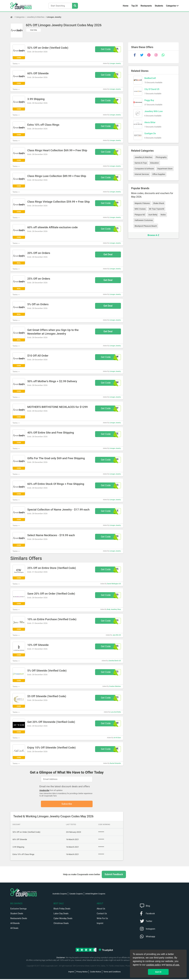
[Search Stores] (75, 6)
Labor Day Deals (61, 914)
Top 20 (134, 6)
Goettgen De (150, 133)
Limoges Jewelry (54, 17)
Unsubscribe (44, 790)
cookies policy (154, 965)
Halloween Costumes (144, 220)
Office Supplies (159, 174)
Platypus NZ (140, 215)
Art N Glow (117, 738)
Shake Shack (159, 203)
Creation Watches (115, 686)
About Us (101, 910)
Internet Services (142, 174)
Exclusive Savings (18, 910)
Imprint (100, 924)
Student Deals (17, 914)
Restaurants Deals (19, 919)
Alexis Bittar (150, 122)
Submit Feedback (114, 875)
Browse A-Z (153, 235)
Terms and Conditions (112, 973)
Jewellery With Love (153, 111)
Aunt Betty (153, 215)
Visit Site (34, 30)
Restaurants (146, 6)
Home (126, 6)
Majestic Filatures (142, 203)
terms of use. (173, 965)
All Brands (15, 924)
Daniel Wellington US (114, 584)
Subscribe (67, 804)
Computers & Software (144, 169)
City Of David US (152, 89)
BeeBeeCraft (150, 78)
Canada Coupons (76, 895)
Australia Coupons (60, 895)
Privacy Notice (82, 973)
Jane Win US (117, 635)
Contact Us (102, 914)
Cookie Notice (95, 973)
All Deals (14, 929)
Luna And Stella (116, 712)
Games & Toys (141, 163)
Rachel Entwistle (115, 763)
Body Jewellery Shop (114, 609)
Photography (161, 157)
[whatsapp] (163, 55)
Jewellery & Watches (36, 17)
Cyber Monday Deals (63, 919)
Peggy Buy (149, 100)
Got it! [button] (158, 972)
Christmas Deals (61, 924)
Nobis (163, 215)
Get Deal (108, 254)
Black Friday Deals (62, 910)
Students (159, 6)
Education (155, 163)
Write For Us (102, 919)
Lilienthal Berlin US (115, 661)
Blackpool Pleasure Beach (146, 226)
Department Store (165, 169)
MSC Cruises (140, 209)
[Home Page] (13, 17)
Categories (171, 6)
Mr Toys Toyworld (157, 209)
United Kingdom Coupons (95, 895)
